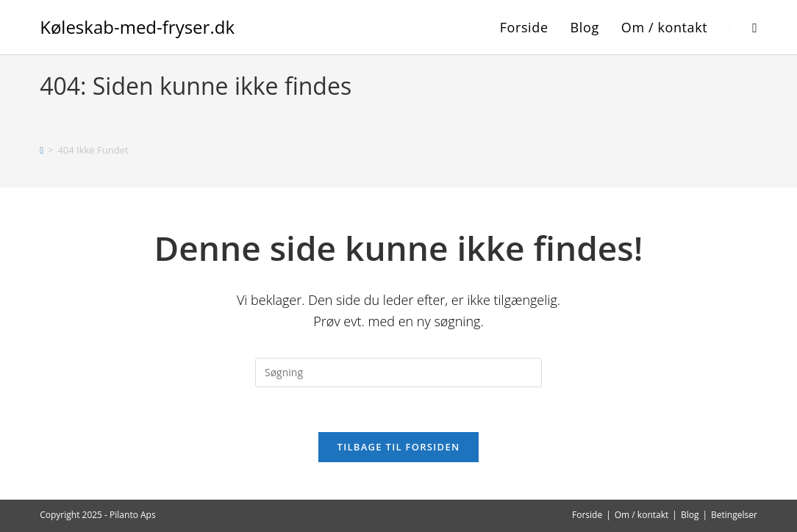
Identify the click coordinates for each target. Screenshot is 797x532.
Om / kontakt (642, 515)
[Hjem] (42, 150)
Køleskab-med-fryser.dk (137, 27)
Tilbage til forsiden (399, 447)
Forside (587, 515)
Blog (690, 515)
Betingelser (734, 515)
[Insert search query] (398, 373)
